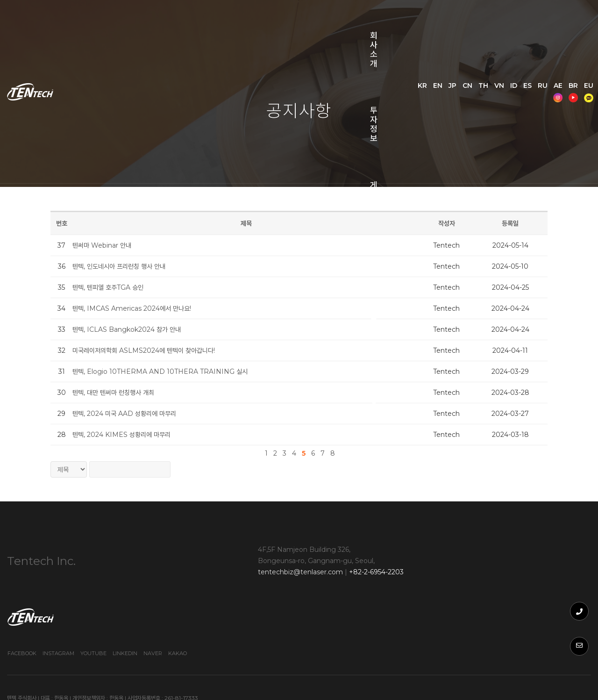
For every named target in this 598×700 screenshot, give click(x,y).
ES (550, 41)
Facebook (420, 592)
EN (460, 41)
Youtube (491, 592)
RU (565, 41)
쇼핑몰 (132, 70)
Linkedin (523, 592)
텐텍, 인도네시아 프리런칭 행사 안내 (125, 266)
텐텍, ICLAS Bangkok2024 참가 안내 (133, 329)
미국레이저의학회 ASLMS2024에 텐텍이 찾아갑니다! (150, 350)
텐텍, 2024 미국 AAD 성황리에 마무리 (130, 414)
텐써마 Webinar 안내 (108, 245)
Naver (551, 592)
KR (445, 41)
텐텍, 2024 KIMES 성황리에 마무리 (128, 435)
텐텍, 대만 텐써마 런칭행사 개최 (119, 393)
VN (522, 41)
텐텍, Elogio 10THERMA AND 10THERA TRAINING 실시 (166, 371)
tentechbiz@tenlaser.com (249, 575)
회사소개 (135, 23)
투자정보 (194, 23)
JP (475, 41)
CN (490, 41)
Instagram (456, 592)
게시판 (248, 23)
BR (504, 52)
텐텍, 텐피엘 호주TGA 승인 (114, 287)
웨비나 (299, 23)
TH (506, 41)
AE (488, 52)
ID (536, 41)
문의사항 (354, 23)
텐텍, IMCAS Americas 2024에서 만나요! (138, 308)
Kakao (576, 592)
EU (519, 52)
